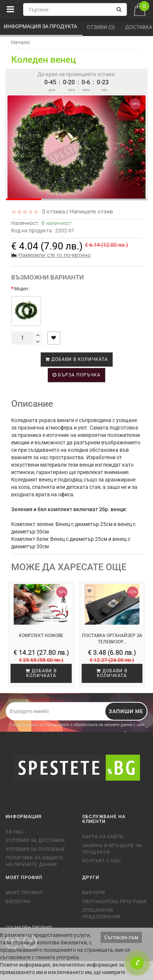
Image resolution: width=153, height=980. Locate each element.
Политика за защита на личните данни (34, 861)
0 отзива (52, 212)
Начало (20, 42)
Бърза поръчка (76, 375)
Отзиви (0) (101, 27)
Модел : (22, 289)
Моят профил (24, 893)
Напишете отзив (91, 212)
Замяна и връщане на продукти (112, 849)
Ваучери (94, 893)
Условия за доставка (35, 840)
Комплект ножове (41, 636)
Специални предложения (102, 913)
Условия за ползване (35, 849)
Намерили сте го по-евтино (55, 255)
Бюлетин (18, 901)
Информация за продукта (41, 26)
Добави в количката (77, 359)
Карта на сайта (103, 837)
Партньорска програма (114, 901)
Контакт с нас (102, 861)
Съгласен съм (121, 937)
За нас (15, 832)
